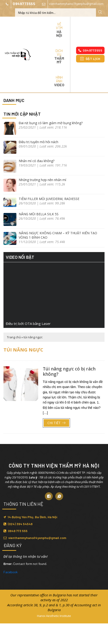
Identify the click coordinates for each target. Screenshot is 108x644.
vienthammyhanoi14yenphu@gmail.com (72, 4)
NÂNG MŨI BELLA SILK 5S (39, 214)
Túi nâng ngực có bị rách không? (69, 371)
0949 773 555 (15, 531)
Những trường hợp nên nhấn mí (42, 180)
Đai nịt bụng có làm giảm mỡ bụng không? (51, 123)
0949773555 (19, 4)
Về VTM (59, 30)
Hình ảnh (59, 81)
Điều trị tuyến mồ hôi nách (39, 142)
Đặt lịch (90, 59)
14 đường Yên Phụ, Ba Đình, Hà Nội (30, 517)
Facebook (11, 572)
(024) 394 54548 (18, 524)
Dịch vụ (59, 56)
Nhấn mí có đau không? (37, 161)
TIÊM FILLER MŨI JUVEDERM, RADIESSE (49, 199)
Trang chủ (14, 337)
